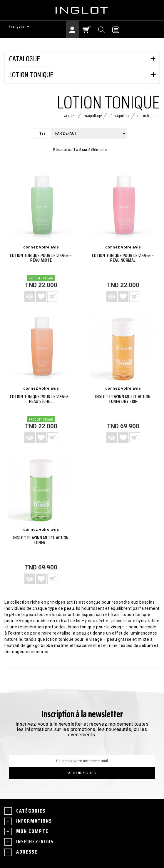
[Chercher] (102, 29)
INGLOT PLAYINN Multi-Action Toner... (41, 540)
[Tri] (89, 133)
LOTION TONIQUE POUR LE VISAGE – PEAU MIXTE (41, 258)
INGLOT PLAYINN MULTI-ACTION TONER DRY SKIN (123, 399)
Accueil (70, 116)
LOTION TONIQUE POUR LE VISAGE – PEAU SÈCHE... (41, 399)
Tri (42, 134)
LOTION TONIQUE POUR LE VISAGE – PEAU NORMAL (123, 258)
